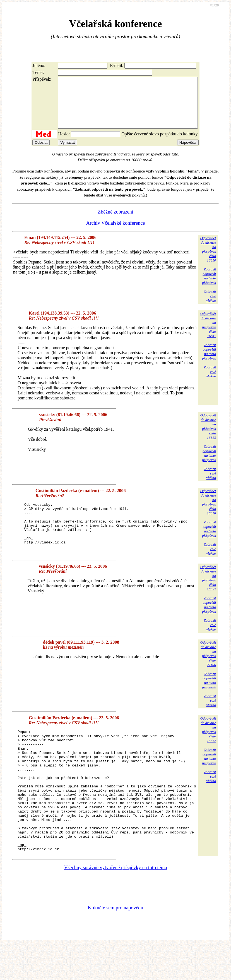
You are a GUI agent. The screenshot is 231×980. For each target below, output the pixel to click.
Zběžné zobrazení (115, 222)
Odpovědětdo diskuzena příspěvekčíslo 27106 (208, 664)
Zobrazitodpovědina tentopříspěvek (209, 286)
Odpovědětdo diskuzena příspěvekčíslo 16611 (208, 335)
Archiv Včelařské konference (116, 233)
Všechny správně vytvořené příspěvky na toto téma (116, 903)
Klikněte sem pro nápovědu (116, 943)
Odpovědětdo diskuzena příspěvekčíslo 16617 (208, 740)
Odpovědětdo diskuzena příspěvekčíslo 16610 (208, 259)
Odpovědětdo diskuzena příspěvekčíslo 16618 (208, 512)
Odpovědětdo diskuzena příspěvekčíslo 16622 (208, 589)
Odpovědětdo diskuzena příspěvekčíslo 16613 (208, 436)
